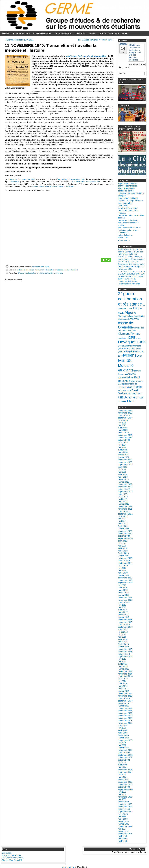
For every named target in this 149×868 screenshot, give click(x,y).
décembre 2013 (125, 693)
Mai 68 (125, 360)
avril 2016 (122, 639)
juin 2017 (122, 605)
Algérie (130, 312)
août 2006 (123, 725)
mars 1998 (123, 819)
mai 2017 (122, 607)
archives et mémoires (25, 270)
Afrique (137, 308)
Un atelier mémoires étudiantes (86, 182)
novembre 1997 (125, 826)
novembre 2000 (125, 784)
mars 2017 (123, 612)
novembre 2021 (125, 509)
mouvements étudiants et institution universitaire (129, 229)
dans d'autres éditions (128, 198)
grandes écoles (126, 348)
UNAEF (140, 398)
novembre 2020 (125, 534)
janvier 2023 (124, 482)
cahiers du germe (63, 33)
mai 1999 (122, 799)
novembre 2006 (125, 723)
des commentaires (12, 858)
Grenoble (138, 349)
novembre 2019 (125, 558)
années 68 (123, 319)
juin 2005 (122, 743)
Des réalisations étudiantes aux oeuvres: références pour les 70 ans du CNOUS (131, 259)
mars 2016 (123, 642)
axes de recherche (42, 33)
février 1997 (123, 831)
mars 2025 (123, 430)
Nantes (138, 371)
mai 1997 (122, 829)
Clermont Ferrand (129, 334)
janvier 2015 (124, 669)
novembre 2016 (125, 622)
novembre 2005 (125, 740)
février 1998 (123, 821)
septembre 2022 (125, 492)
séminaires (123, 237)
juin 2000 (122, 792)
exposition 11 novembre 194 (71, 179)
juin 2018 (122, 585)
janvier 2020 (124, 556)
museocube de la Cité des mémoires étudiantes (54, 187)
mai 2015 (122, 661)
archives (133, 319)
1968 (130, 309)
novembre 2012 (125, 708)
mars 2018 (123, 590)
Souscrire (15, 182)
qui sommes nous (21, 33)
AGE (121, 313)
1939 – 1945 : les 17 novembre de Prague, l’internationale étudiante (129, 281)
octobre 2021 (124, 511)
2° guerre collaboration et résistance (32, 273)
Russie (137, 387)
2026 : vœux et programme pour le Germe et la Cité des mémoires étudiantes (131, 252)
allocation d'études (137, 316)
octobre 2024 (124, 440)
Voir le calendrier (137, 64)
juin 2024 (122, 445)
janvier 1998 (124, 824)
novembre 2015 (125, 652)
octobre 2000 (124, 787)
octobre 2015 (124, 654)
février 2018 (123, 593)
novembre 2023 (125, 462)
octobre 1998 (124, 809)
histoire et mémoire (55, 273)
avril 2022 (122, 499)
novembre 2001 (125, 770)
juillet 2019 (123, 566)
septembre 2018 (125, 583)
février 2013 (123, 703)
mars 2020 (123, 551)
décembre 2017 (125, 597)
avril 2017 (122, 610)
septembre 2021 (125, 514)
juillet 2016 (123, 632)
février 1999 (123, 802)
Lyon (140, 356)
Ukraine (129, 397)
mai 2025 (122, 425)
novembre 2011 (125, 711)
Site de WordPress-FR (12, 860)
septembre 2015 (125, 657)
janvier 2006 (124, 738)
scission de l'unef (128, 390)
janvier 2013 (124, 706)
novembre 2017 (125, 600)
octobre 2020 (124, 536)
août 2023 (123, 467)
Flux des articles (11, 855)
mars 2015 (123, 666)
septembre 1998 (125, 812)
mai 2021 (122, 519)
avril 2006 (122, 730)
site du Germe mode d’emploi (114, 33)
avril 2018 (122, 588)
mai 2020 (122, 546)
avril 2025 (122, 428)
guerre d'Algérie (126, 351)
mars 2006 (123, 733)
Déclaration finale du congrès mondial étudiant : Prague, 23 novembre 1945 (131, 266)
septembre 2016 (125, 627)
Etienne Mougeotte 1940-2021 (20, 40)
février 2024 (123, 455)
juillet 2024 (123, 442)
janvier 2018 (124, 595)
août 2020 (123, 541)
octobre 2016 (124, 624)
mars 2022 (123, 501)
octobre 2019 (124, 561)
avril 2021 (122, 521)
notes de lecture (125, 235)
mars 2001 (123, 777)
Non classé (123, 233)
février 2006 (123, 735)
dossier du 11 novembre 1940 (21, 179)
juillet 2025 (123, 420)
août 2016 (123, 629)
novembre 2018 (125, 580)
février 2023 (123, 479)
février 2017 (123, 615)
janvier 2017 (124, 617)
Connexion (7, 853)
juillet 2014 (123, 679)
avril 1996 (122, 836)
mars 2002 (123, 767)
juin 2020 (122, 543)
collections (80, 33)
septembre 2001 (125, 772)
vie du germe (124, 240)
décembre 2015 (125, 649)
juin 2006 (122, 728)
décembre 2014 (125, 671)
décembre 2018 (125, 578)
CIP (135, 328)
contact (93, 33)
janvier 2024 (124, 457)
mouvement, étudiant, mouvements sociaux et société (57, 270)
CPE (132, 338)
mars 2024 (123, 452)
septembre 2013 (125, 701)
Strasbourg (131, 394)
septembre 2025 (125, 418)
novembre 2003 (125, 750)
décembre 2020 (125, 531)
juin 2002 (122, 762)
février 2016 (123, 644)
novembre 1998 (125, 807)
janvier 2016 (124, 647)
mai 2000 (122, 794)
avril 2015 (122, 664)
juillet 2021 (123, 516)
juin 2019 (122, 568)
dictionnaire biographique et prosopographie (130, 202)
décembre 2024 (125, 435)
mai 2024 (122, 447)
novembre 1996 (125, 834)
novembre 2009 (125, 716)
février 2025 (123, 433)
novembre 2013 (125, 696)
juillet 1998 (123, 814)
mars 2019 (123, 573)
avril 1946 (122, 841)
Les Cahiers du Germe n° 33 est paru (95, 40)
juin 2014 (122, 681)
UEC (139, 393)
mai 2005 (122, 745)
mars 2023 (123, 477)
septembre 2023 (125, 465)
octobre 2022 (124, 489)
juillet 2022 (123, 497)
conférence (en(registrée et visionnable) (85, 56)
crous (138, 338)
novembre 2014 (125, 674)
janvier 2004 (124, 748)
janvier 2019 (124, 575)
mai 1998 (122, 816)
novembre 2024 (125, 437)
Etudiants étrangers (132, 346)
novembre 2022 (125, 487)
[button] (124, 68)
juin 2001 (122, 775)
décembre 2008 (125, 718)
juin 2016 (122, 634)
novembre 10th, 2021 (40, 267)
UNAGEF (122, 401)
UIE (120, 397)
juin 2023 (122, 469)
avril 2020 (122, 548)
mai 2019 (122, 570)
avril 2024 (122, 450)
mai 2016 (122, 637)
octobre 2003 (124, 752)
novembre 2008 (125, 721)
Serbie (122, 393)
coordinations (123, 338)
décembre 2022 (125, 484)
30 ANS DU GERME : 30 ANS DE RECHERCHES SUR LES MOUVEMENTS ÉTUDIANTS (131, 274)
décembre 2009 (125, 713)
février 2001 (123, 780)
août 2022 (123, 494)
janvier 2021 (124, 529)
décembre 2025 (125, 410)
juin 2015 (122, 659)
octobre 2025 (124, 415)
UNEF (131, 401)
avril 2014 (122, 684)
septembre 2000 (125, 789)
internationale (124, 206)
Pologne (133, 381)
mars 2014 (123, 686)
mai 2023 (122, 472)
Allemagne (123, 316)
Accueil (5, 33)
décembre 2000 (125, 782)
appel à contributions (127, 183)
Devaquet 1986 (132, 342)
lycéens (130, 355)
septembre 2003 (125, 755)
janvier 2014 (124, 691)
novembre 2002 (125, 757)
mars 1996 (123, 839)
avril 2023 (122, 474)
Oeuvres (122, 374)
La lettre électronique (127, 208)
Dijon (120, 346)
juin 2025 (122, 423)
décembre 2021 (125, 506)
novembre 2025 (125, 413)
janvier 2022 (124, 504)
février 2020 (123, 553)
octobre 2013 (124, 698)
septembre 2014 (125, 676)
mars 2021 (123, 524)
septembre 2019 (125, 563)
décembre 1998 (125, 804)
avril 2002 (122, 765)
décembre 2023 (125, 460)
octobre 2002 (124, 760)
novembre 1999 (125, 797)
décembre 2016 (125, 620)
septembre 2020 (125, 538)
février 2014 (123, 689)
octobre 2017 (124, 602)
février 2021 (123, 526)
